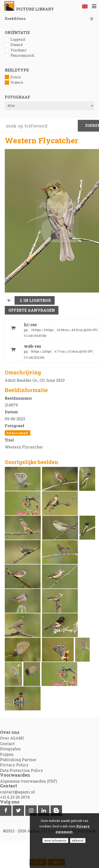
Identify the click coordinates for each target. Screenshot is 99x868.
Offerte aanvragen (32, 310)
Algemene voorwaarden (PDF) (29, 781)
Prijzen (7, 754)
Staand (14, 45)
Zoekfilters (49, 19)
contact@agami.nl (18, 792)
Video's (14, 82)
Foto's (13, 77)
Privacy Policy (14, 765)
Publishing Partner (18, 760)
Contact (7, 744)
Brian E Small (18, 433)
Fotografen (10, 749)
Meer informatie (55, 840)
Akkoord (78, 840)
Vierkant (16, 50)
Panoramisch (20, 55)
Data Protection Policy (22, 770)
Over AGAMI (12, 738)
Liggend (15, 39)
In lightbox (37, 300)
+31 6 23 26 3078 (15, 797)
